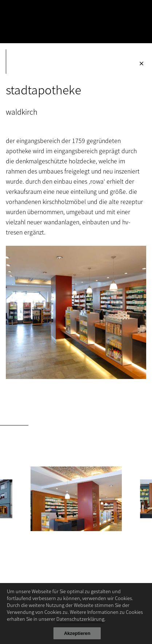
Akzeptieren (77, 633)
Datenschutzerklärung (80, 619)
